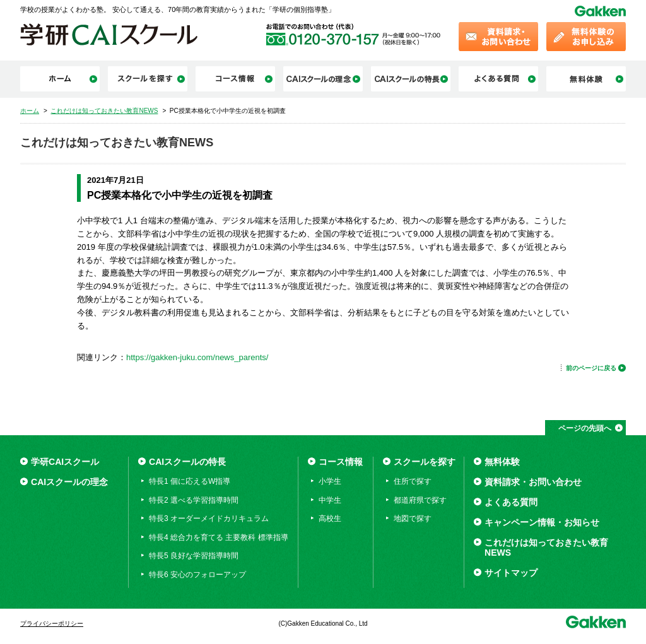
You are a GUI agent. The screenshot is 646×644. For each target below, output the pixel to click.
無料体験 (502, 462)
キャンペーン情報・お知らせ (542, 522)
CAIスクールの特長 (187, 462)
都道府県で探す (420, 500)
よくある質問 (511, 502)
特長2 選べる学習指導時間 (194, 500)
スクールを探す (425, 462)
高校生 (330, 518)
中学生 (330, 500)
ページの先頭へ (585, 428)
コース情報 (341, 462)
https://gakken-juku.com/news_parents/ (197, 357)
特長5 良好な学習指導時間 (194, 556)
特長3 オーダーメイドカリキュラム (209, 518)
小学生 (330, 481)
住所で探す (413, 481)
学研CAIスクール (65, 462)
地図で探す (413, 518)
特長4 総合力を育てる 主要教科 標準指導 (219, 537)
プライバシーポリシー (52, 624)
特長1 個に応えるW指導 (190, 481)
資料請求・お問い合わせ (533, 482)
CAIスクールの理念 (69, 482)
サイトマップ (511, 573)
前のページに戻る (591, 368)
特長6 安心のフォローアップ (197, 575)
